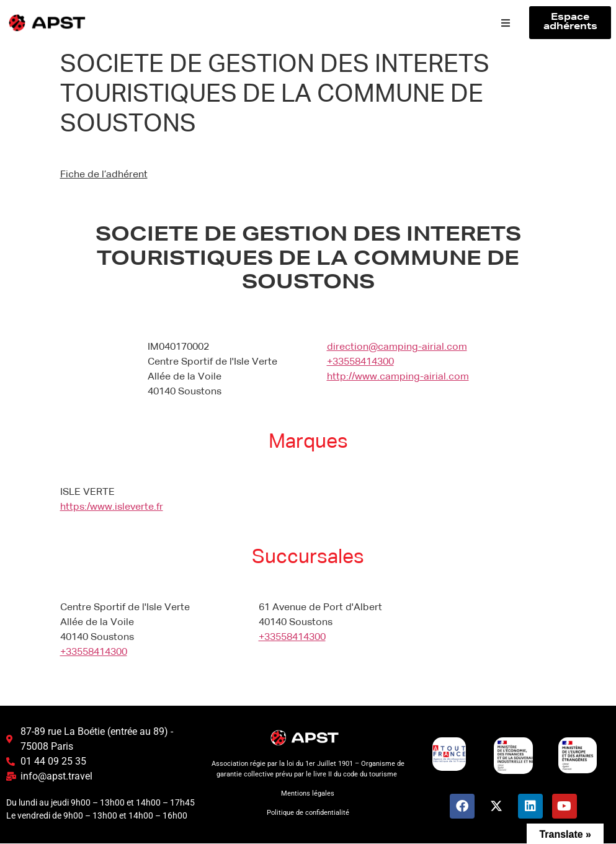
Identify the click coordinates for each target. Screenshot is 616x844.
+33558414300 (360, 362)
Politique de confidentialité (308, 813)
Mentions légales (308, 793)
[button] (506, 23)
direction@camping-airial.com (397, 347)
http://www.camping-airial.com (398, 377)
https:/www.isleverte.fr (112, 508)
